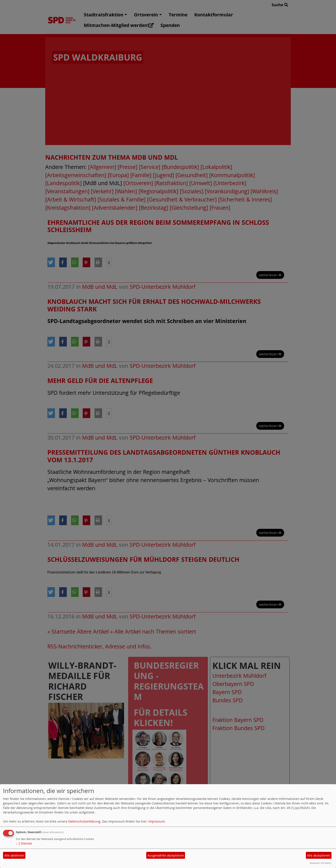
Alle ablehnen (14, 855)
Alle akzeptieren (319, 855)
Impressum (157, 821)
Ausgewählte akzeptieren (166, 855)
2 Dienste (24, 843)
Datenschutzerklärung (84, 821)
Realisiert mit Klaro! (320, 863)
